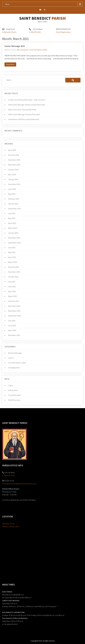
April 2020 (12, 330)
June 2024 (12, 189)
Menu (7, 4)
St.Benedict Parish (9, 32)
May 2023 (12, 218)
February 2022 (14, 267)
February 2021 (14, 301)
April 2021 (12, 291)
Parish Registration (63, 32)
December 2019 (14, 335)
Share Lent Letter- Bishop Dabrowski (22, 110)
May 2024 (12, 194)
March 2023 (13, 228)
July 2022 (12, 248)
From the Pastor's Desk (38, 50)
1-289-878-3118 (35, 32)
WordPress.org (14, 400)
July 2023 (12, 213)
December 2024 (14, 184)
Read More (10, 64)
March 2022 (13, 262)
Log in (11, 385)
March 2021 (13, 296)
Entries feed (13, 390)
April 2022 (12, 257)
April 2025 (12, 175)
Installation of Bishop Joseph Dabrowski (24, 119)
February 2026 (14, 155)
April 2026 (12, 150)
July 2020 (12, 321)
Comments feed (14, 395)
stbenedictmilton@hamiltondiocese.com (19, 484)
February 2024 (14, 199)
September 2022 (15, 243)
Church (11, 358)
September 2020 (15, 316)
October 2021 (13, 277)
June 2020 (12, 326)
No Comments (23, 50)
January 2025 (13, 179)
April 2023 (12, 223)
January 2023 (13, 233)
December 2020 (14, 306)
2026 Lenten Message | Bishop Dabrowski (24, 114)
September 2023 (15, 209)
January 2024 (13, 204)
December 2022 (14, 238)
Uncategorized (14, 368)
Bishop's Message (15, 353)
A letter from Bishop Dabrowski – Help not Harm (27, 100)
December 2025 (14, 160)
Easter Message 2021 (15, 46)
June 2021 (12, 287)
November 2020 (14, 311)
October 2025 (13, 170)
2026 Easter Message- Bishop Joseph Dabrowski (27, 105)
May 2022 (12, 252)
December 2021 (14, 272)
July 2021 (12, 282)
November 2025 (14, 165)
